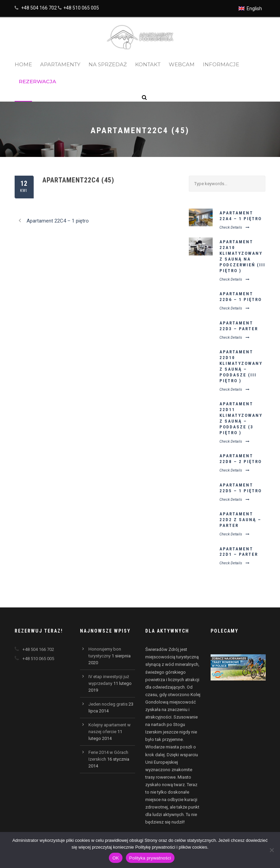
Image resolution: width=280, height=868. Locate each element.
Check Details (234, 227)
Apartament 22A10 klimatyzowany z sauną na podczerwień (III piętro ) (242, 256)
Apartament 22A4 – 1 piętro (241, 216)
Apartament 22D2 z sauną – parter (240, 520)
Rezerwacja (37, 81)
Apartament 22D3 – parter (239, 326)
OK (116, 858)
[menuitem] (250, 8)
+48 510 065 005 (81, 8)
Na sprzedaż (108, 64)
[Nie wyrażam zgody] (271, 850)
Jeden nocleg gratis (108, 704)
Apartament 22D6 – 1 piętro (241, 297)
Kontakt (148, 64)
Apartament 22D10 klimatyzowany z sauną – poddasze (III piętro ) (241, 366)
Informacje (221, 64)
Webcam (182, 64)
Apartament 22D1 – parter (239, 552)
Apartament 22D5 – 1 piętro (241, 488)
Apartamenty (60, 64)
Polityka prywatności (150, 858)
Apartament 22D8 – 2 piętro (241, 459)
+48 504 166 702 (39, 8)
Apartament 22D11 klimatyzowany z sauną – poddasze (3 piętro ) (241, 418)
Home (23, 64)
